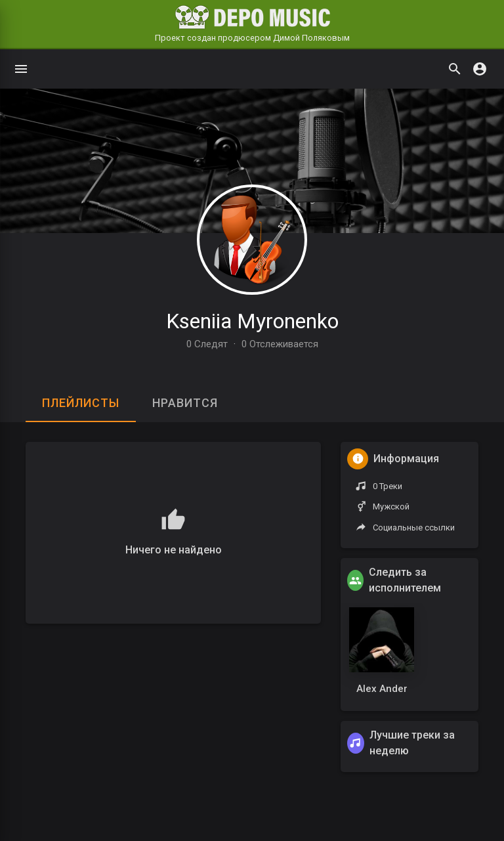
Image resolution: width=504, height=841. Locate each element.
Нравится (185, 403)
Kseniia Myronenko (252, 321)
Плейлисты (81, 403)
